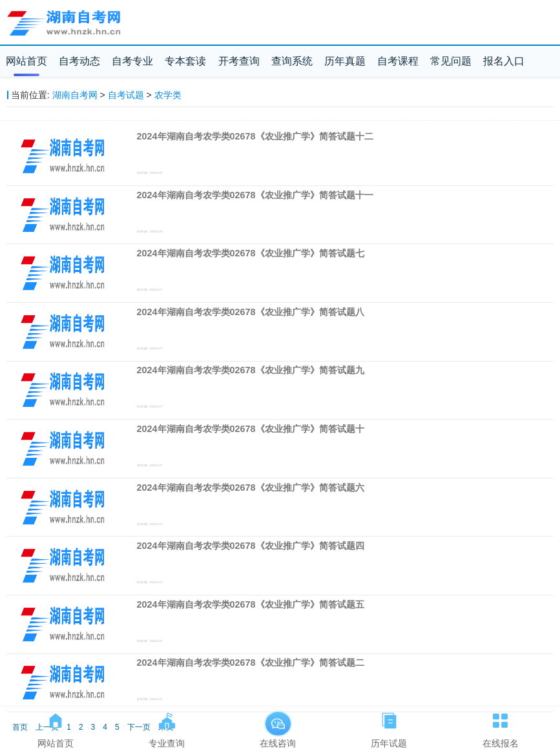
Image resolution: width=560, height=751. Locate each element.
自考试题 (126, 95)
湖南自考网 (75, 95)
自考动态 (79, 61)
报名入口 (504, 61)
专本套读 (185, 61)
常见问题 (451, 61)
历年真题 (345, 61)
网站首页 (26, 61)
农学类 (168, 95)
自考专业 (132, 61)
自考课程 (398, 61)
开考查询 (239, 61)
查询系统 (292, 61)
